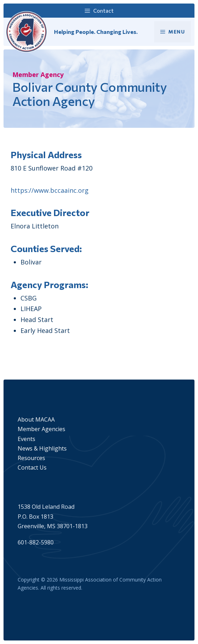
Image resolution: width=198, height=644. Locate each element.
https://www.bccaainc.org (50, 190)
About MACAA (36, 419)
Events (26, 439)
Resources (31, 458)
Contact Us (32, 467)
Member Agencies (41, 429)
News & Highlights (42, 448)
